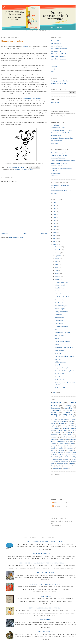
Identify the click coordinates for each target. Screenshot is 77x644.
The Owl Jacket (45, 632)
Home (25, 233)
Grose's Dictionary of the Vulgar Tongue (63, 161)
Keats (68, 446)
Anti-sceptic (58, 294)
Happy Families (59, 318)
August (57, 259)
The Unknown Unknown (58, 59)
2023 (55, 209)
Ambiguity (69, 433)
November (58, 250)
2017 (55, 223)
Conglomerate (59, 321)
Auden (53, 424)
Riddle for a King (56, 43)
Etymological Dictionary (58, 158)
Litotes (57, 344)
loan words (65, 468)
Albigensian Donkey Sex (62, 368)
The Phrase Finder (56, 141)
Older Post (44, 233)
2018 (55, 220)
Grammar (54, 444)
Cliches (53, 453)
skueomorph (36, 99)
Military (73, 426)
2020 (55, 215)
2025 (55, 203)
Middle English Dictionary (59, 163)
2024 (55, 206)
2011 (55, 241)
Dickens (73, 430)
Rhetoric (61, 424)
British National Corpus (58, 128)
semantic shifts (71, 417)
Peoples (60, 439)
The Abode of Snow (60, 374)
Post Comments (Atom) (16, 238)
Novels (67, 412)
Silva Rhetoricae (56, 135)
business (53, 450)
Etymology (56, 403)
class (75, 466)
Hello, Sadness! (59, 335)
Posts (55, 502)
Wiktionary (54, 176)
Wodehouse (70, 448)
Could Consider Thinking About (64, 371)
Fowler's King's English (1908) (60, 185)
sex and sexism (57, 417)
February (58, 276)
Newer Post (5, 233)
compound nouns (57, 468)
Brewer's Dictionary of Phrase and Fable (63, 153)
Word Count (55, 143)
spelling (53, 446)
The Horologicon (56, 51)
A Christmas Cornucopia (58, 56)
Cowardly (57, 365)
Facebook (54, 66)
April (57, 271)
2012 (55, 238)
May (57, 268)
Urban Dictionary (56, 173)
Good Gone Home (60, 303)
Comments (56, 506)
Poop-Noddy (45, 596)
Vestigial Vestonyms (61, 306)
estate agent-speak (62, 464)
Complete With (59, 288)
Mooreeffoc (58, 377)
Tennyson (54, 435)
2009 (55, 392)
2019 (55, 218)
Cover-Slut (58, 353)
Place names (64, 419)
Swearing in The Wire (61, 282)
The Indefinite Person (61, 380)
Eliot (72, 421)
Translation (70, 450)
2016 (55, 226)
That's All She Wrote (61, 388)
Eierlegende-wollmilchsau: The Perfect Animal (41, 563)
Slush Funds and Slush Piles (63, 341)
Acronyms (61, 446)
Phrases (54, 412)
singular (72, 464)
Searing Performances (61, 312)
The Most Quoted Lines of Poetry (45, 584)
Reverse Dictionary (57, 166)
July (56, 262)
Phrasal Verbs (65, 457)
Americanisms (61, 442)
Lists (58, 457)
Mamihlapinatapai (60, 300)
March (57, 273)
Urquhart (68, 453)
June (57, 265)
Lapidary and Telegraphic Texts (64, 347)
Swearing (58, 433)
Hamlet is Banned (41, 553)
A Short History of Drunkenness (60, 54)
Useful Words (30, 170)
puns (75, 453)
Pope (67, 439)
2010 (55, 244)
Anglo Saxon (63, 430)
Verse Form (67, 435)
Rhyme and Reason (57, 41)
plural (72, 444)
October (58, 253)
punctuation (54, 437)
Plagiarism (58, 466)
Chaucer (70, 424)
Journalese (19, 170)
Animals (69, 410)
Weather (61, 448)
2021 (55, 212)
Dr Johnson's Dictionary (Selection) (61, 130)
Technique (55, 415)
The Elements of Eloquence (59, 49)
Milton (56, 428)
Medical (56, 421)
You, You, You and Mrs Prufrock (64, 356)
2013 (55, 235)
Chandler (67, 459)
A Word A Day (55, 125)
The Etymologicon (56, 46)
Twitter (53, 71)
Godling (57, 338)
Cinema (53, 439)
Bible (55, 419)
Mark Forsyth (55, 102)
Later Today (58, 315)
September (58, 256)
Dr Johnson (71, 442)
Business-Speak (65, 455)
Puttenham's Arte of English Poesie (61, 133)
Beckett (55, 455)
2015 (55, 229)
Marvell (56, 461)
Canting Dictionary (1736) (59, 155)
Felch (56, 329)
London (71, 437)
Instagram (54, 69)
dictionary (64, 426)
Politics (74, 419)
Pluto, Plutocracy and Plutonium (45, 608)
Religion (64, 421)
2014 (55, 232)
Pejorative (60, 453)
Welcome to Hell (60, 285)
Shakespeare (55, 408)
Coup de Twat (59, 323)
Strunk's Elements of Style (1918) (61, 191)
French (63, 437)
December (58, 247)
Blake (52, 466)
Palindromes (64, 461)
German (74, 459)
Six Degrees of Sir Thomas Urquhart (62, 138)
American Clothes (45, 572)
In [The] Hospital (60, 309)
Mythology (54, 426)
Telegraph (54, 193)
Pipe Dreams (58, 291)
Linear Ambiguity (60, 350)
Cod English (45, 620)
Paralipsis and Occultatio (62, 297)
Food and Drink (57, 410)
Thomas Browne (63, 444)
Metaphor (61, 450)
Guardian (26, 46)
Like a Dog (58, 359)
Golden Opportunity (61, 362)
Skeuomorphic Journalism (62, 332)
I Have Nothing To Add (61, 326)
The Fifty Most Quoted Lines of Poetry (45, 542)
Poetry (69, 406)
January (58, 279)
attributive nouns (67, 466)
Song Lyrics (68, 415)
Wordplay (73, 457)
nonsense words (57, 459)
